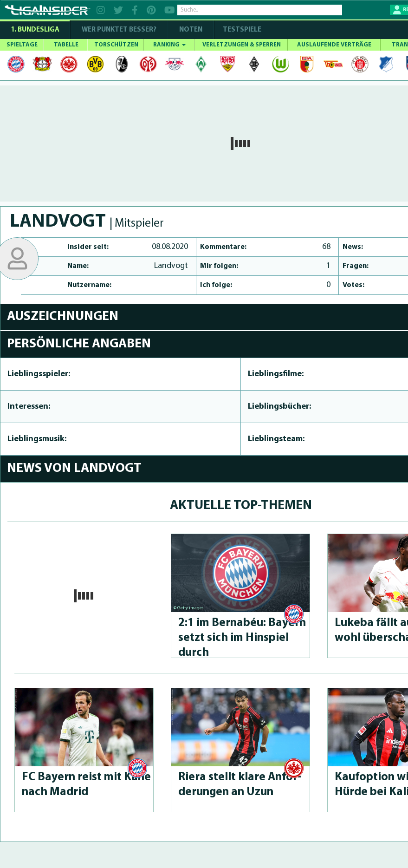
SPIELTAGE (22, 45)
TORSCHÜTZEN (116, 45)
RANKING (169, 45)
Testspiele (241, 30)
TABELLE (66, 45)
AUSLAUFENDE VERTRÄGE (334, 45)
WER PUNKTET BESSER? (119, 30)
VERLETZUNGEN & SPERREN (242, 45)
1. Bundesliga (35, 30)
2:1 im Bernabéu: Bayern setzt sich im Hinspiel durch (242, 638)
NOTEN (191, 30)
